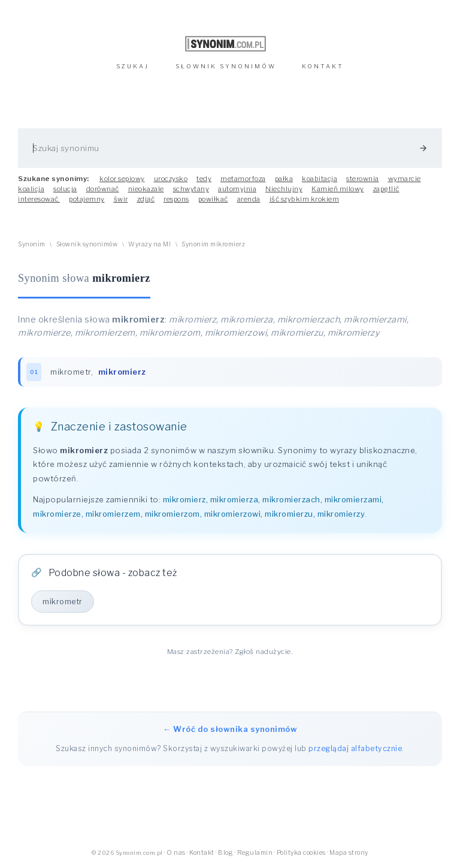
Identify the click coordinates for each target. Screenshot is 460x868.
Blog (226, 853)
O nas (176, 853)
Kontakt (202, 853)
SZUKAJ (133, 66)
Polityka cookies (301, 853)
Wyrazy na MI (149, 244)
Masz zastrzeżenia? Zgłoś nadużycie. (230, 652)
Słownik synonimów (87, 244)
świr (121, 199)
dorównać (103, 189)
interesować (39, 199)
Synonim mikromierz (213, 244)
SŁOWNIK (226, 66)
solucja (65, 189)
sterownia (363, 179)
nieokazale (146, 189)
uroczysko (171, 179)
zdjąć (146, 199)
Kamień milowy (338, 189)
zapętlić (386, 189)
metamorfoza (243, 179)
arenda (249, 199)
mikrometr (71, 372)
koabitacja (320, 179)
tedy (204, 179)
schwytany (191, 189)
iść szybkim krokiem (305, 199)
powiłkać (213, 199)
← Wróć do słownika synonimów (230, 729)
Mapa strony (349, 853)
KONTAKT (323, 66)
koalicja (31, 189)
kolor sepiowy (122, 179)
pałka (284, 179)
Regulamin (255, 853)
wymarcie (405, 179)
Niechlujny (284, 189)
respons (176, 199)
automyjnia (237, 189)
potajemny (87, 199)
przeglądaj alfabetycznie (355, 748)
